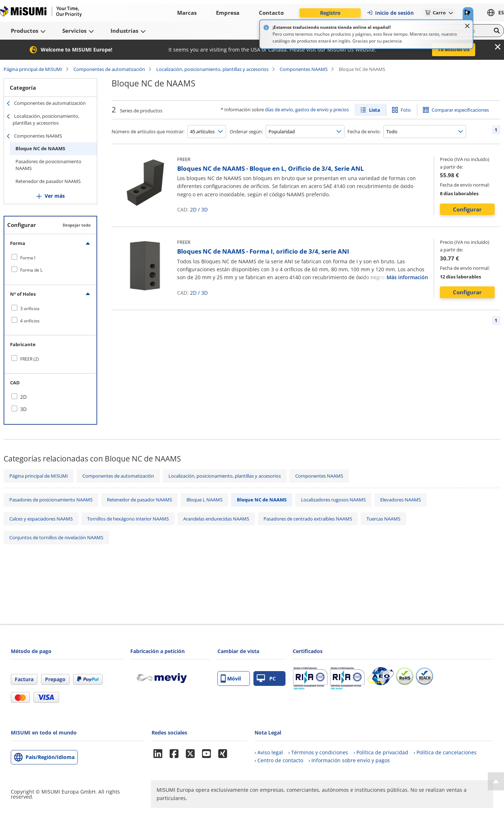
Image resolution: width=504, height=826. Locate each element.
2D (193, 209)
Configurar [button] (467, 209)
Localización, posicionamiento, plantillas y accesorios (212, 69)
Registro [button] (330, 13)
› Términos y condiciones (318, 752)
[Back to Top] (496, 781)
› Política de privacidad (381, 752)
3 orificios (30, 309)
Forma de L (31, 270)
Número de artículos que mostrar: (148, 131)
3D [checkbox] (23, 409)
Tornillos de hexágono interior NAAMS (128, 519)
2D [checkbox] (23, 397)
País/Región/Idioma (50, 757)
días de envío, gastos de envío (297, 110)
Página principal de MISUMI (33, 69)
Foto (406, 110)
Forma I (28, 258)
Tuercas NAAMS (383, 519)
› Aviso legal (269, 752)
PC (266, 678)
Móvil (231, 678)
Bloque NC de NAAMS (40, 148)
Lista (375, 110)
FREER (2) (30, 359)
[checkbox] (50, 258)
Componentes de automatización (109, 69)
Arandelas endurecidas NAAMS (216, 519)
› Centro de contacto (279, 760)
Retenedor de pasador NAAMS (48, 181)
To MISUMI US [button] (454, 49)
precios (341, 110)
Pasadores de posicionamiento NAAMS (48, 165)
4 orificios (30, 321)
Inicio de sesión (390, 13)
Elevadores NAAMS (400, 500)
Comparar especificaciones (460, 110)
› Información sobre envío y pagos (349, 760)
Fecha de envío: (364, 131)
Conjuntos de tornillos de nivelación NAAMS (56, 537)
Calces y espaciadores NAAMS (41, 519)
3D (204, 209)
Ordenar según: (246, 131)
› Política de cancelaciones (445, 752)
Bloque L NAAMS (204, 500)
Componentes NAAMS (304, 69)
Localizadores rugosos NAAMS (333, 500)
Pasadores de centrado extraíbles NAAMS (308, 519)
